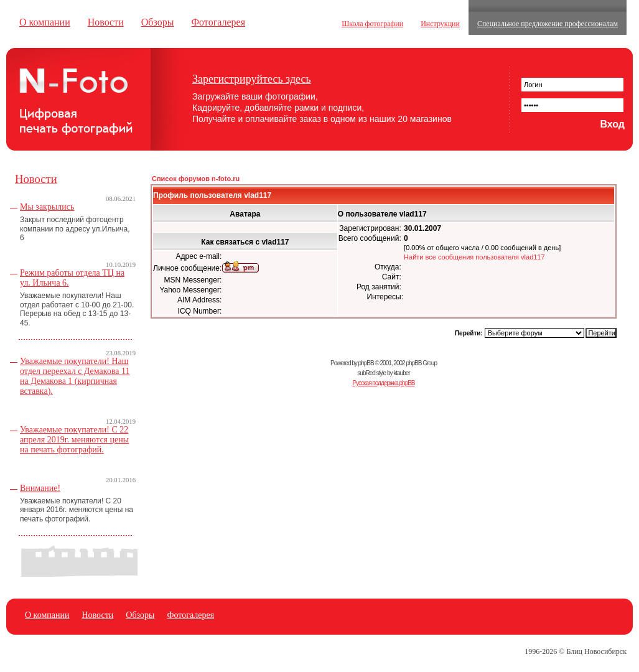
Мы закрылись (47, 207)
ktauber (401, 373)
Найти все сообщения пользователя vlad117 (474, 257)
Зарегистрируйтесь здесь (252, 79)
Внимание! (40, 488)
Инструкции (440, 24)
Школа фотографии (372, 24)
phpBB (366, 363)
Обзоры (158, 22)
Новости (106, 22)
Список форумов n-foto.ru (196, 179)
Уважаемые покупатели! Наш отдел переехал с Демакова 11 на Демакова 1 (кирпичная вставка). (75, 376)
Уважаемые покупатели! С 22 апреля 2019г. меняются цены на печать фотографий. (74, 440)
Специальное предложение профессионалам (548, 24)
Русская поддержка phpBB (383, 383)
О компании (45, 22)
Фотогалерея (218, 22)
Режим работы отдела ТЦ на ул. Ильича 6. (72, 278)
